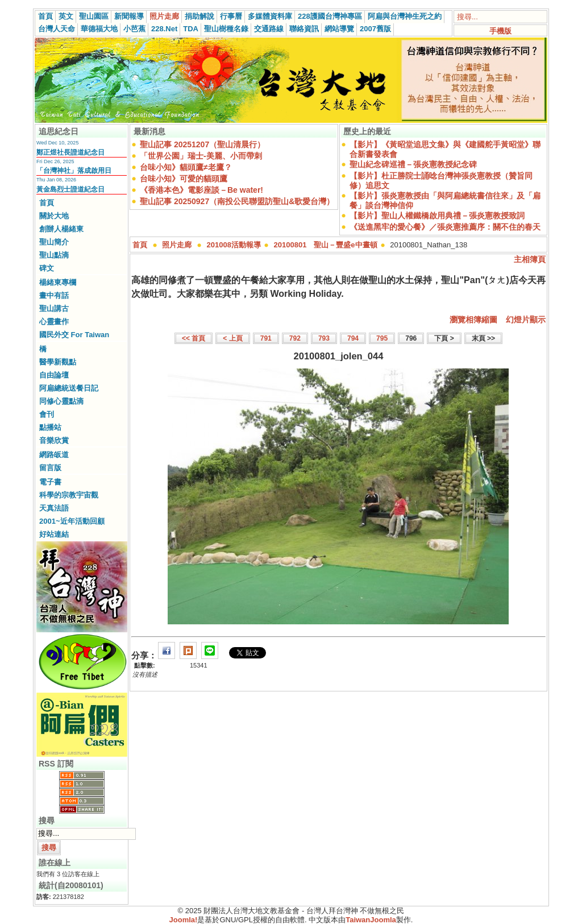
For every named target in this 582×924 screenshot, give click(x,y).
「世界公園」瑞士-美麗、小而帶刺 (201, 156)
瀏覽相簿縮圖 (473, 320)
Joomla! (184, 920)
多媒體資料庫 (270, 16)
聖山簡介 (54, 242)
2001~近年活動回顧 (72, 521)
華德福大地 (99, 29)
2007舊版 (375, 29)
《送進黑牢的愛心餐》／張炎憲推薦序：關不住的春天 (445, 227)
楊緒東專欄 (58, 282)
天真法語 (54, 508)
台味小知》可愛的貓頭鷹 (184, 179)
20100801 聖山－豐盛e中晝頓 (326, 245)
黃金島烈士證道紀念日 (70, 189)
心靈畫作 (54, 322)
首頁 (45, 16)
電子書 (50, 482)
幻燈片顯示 (526, 320)
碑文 (47, 268)
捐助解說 (199, 16)
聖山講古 (54, 308)
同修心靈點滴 (61, 401)
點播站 (50, 427)
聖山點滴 (54, 255)
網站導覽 (339, 29)
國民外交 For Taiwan (74, 335)
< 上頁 (232, 338)
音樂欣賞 (54, 440)
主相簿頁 (530, 259)
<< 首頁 (194, 338)
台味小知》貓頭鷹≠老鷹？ (186, 167)
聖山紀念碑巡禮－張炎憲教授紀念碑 (413, 164)
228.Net (164, 29)
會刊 (47, 414)
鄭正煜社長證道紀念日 (70, 152)
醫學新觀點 (58, 362)
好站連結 (54, 534)
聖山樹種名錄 (226, 29)
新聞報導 (129, 16)
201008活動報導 (234, 245)
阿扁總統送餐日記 (69, 388)
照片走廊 (164, 16)
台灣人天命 (57, 29)
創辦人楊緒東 (61, 229)
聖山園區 (94, 16)
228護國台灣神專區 (330, 16)
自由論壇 (54, 375)
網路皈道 (54, 455)
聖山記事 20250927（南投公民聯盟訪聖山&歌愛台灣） (237, 201)
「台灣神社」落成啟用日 (74, 171)
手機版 (500, 31)
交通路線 (269, 29)
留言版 (50, 468)
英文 (66, 16)
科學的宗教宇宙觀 (69, 495)
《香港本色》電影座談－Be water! (201, 190)
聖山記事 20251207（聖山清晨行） (202, 144)
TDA (191, 29)
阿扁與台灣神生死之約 (405, 16)
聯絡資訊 (304, 29)
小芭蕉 (134, 29)
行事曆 (231, 16)
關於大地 (54, 216)
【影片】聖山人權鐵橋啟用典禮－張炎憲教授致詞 (437, 216)
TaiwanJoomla (371, 920)
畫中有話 (54, 295)
